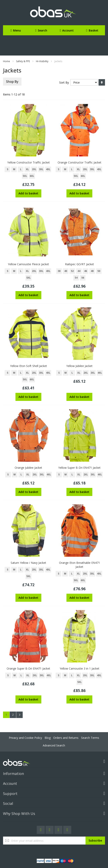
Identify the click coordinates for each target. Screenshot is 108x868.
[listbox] (29, 173)
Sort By (64, 82)
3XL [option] (41, 169)
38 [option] (59, 271)
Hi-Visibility (42, 61)
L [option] (21, 169)
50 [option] (99, 271)
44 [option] (79, 271)
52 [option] (72, 271)
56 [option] (83, 278)
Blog (48, 738)
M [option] (14, 169)
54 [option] (76, 278)
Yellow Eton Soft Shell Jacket (29, 366)
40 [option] (66, 271)
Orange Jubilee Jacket (28, 468)
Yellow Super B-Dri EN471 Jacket (79, 468)
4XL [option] (48, 169)
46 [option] (86, 271)
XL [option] (27, 169)
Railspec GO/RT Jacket (79, 264)
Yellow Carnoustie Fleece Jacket (28, 264)
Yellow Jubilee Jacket (79, 366)
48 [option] (92, 271)
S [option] (8, 169)
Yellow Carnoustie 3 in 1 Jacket (79, 668)
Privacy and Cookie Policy (25, 738)
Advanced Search (54, 745)
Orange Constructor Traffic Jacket (79, 162)
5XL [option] (25, 176)
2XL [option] (34, 169)
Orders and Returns (66, 738)
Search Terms (90, 738)
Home (7, 61)
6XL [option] (32, 176)
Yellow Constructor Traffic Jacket (29, 162)
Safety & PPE (23, 61)
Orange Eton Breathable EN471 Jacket (79, 565)
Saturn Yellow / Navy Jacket (28, 563)
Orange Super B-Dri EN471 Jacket (28, 668)
